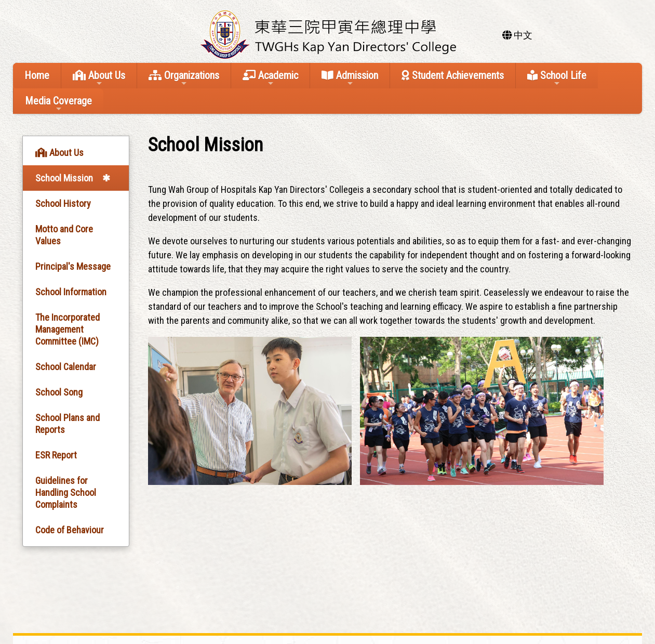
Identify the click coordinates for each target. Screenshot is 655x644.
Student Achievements (453, 75)
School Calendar (66, 367)
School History (63, 203)
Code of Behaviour (70, 530)
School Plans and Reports (68, 424)
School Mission (64, 178)
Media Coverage (58, 104)
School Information (71, 292)
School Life (557, 78)
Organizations (184, 78)
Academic (270, 78)
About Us (99, 78)
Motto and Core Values (64, 235)
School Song (59, 392)
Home (37, 75)
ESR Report (56, 455)
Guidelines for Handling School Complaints (66, 492)
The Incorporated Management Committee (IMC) (68, 329)
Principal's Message (73, 266)
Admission (350, 78)
